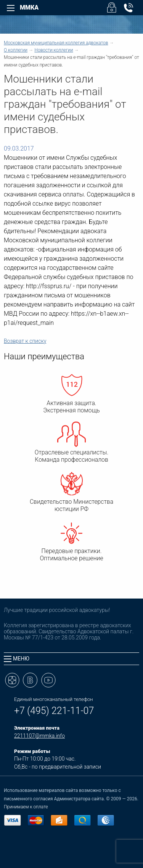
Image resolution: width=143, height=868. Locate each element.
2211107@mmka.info (39, 736)
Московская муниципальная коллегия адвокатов (56, 43)
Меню (17, 659)
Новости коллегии (54, 50)
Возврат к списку (25, 341)
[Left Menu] (11, 8)
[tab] (71, 659)
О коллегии (16, 50)
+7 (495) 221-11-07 (54, 711)
